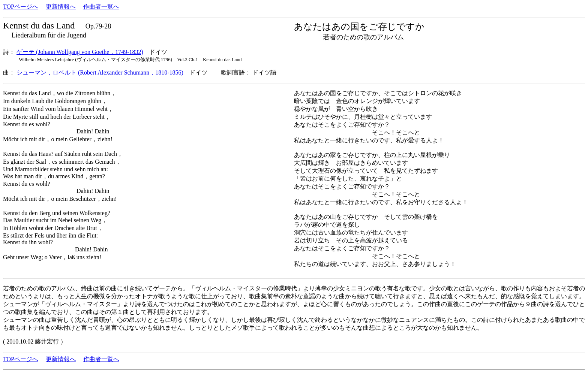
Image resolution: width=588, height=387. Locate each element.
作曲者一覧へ (101, 7)
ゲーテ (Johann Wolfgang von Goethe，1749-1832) (80, 52)
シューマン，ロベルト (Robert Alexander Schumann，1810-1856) (100, 72)
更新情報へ (61, 7)
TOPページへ (21, 7)
